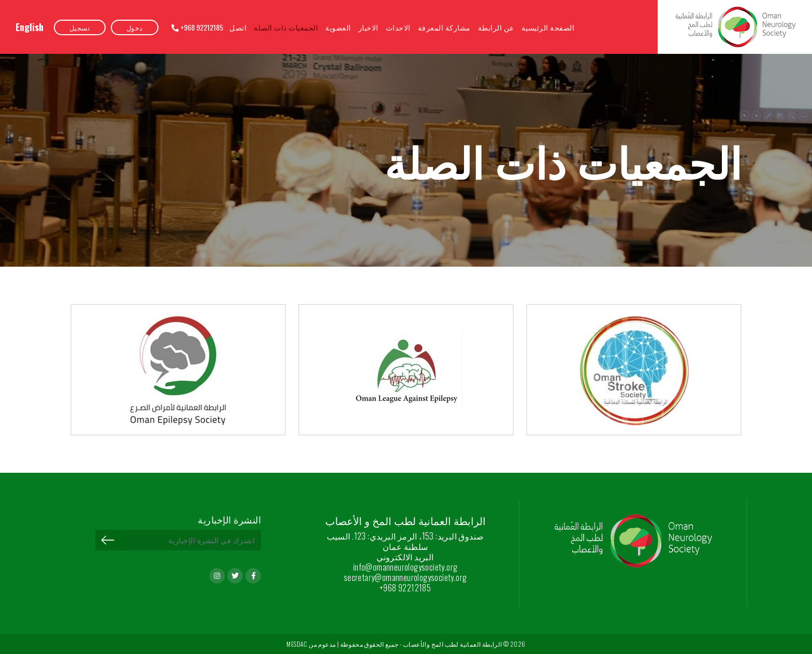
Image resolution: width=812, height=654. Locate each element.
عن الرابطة (496, 27)
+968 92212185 (197, 27)
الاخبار (368, 27)
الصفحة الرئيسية (548, 27)
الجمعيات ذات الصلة (286, 27)
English (30, 27)
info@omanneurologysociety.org (405, 567)
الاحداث (398, 27)
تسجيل (80, 27)
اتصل (238, 27)
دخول (135, 27)
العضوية (338, 27)
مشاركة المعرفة (444, 27)
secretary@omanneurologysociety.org (405, 577)
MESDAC (297, 644)
